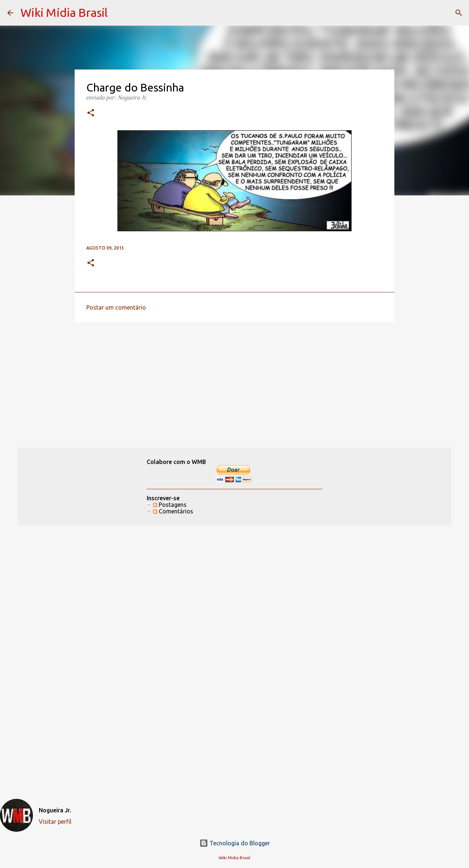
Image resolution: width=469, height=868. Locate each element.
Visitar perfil (55, 822)
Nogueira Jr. (55, 810)
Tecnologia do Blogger (235, 843)
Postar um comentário (116, 307)
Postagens (170, 505)
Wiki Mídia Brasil (64, 12)
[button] (91, 113)
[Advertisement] (234, 385)
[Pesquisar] (459, 13)
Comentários (173, 511)
